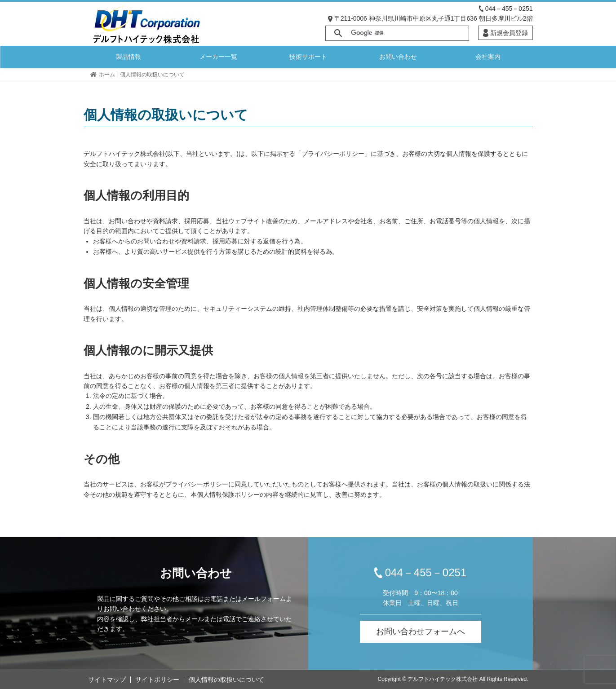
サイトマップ (107, 680)
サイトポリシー (157, 680)
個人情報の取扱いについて (226, 680)
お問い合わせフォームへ (421, 632)
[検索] (408, 33)
